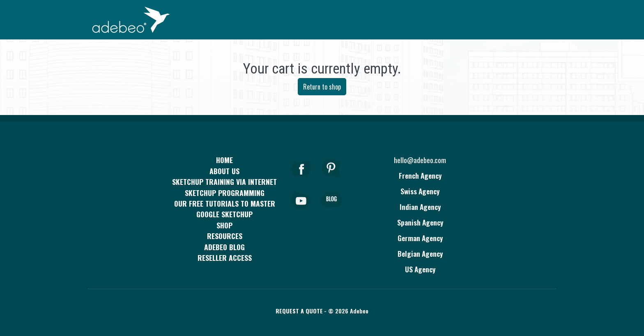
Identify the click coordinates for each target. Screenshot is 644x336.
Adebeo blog (224, 247)
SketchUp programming (225, 193)
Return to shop (322, 87)
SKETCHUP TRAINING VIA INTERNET (224, 182)
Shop (224, 225)
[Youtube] (301, 211)
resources (225, 236)
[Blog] (331, 211)
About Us (224, 171)
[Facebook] (301, 180)
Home (224, 160)
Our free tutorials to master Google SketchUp (225, 209)
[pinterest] (331, 180)
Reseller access (225, 258)
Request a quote (299, 311)
